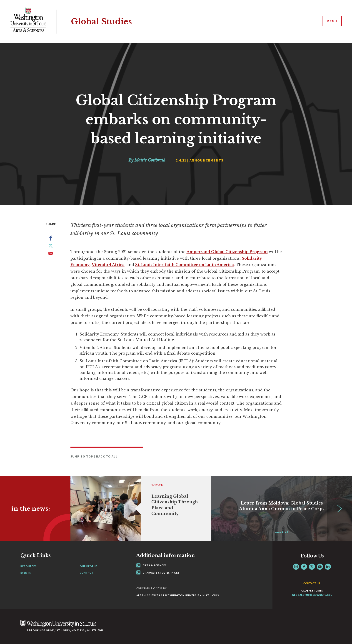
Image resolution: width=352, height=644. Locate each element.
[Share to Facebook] (51, 239)
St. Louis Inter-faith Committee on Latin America (185, 265)
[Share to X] (51, 246)
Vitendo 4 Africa (108, 265)
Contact (87, 573)
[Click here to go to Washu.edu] (58, 626)
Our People (88, 566)
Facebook (304, 567)
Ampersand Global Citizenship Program (227, 252)
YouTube (320, 567)
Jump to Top (82, 456)
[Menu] (332, 21)
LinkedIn (328, 567)
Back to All (107, 456)
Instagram (296, 567)
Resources (29, 566)
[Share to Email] (51, 254)
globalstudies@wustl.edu (312, 595)
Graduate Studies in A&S (158, 573)
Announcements (207, 160)
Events (26, 573)
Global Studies (101, 21)
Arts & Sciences (152, 565)
